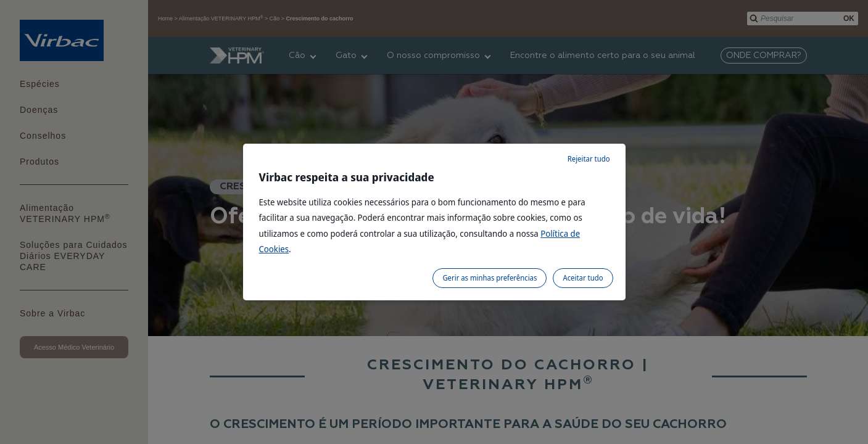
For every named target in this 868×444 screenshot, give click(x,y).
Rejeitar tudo (589, 159)
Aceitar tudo (583, 278)
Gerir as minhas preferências (490, 278)
